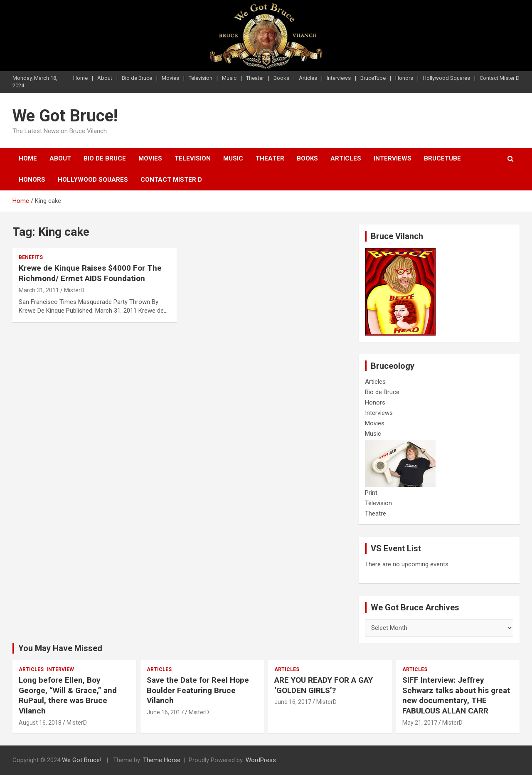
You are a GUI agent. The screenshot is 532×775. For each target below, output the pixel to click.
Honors (404, 78)
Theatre (376, 513)
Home (80, 78)
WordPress (261, 760)
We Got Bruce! (65, 116)
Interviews (339, 78)
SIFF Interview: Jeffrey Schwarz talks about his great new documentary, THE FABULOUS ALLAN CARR (456, 695)
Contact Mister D (500, 78)
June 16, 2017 (165, 712)
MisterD (74, 290)
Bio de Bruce (137, 78)
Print (371, 493)
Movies (170, 78)
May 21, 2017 (420, 723)
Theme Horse (162, 760)
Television (201, 78)
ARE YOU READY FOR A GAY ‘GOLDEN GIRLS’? (324, 685)
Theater (255, 78)
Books (281, 78)
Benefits (31, 257)
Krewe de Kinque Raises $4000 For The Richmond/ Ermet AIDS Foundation (90, 273)
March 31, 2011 (39, 290)
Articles (308, 78)
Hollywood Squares (446, 78)
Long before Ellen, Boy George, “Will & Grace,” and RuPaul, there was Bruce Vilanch (68, 695)
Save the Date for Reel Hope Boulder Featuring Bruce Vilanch (198, 690)
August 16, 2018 (40, 723)
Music (229, 78)
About (105, 78)
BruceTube (373, 78)
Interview (60, 669)
